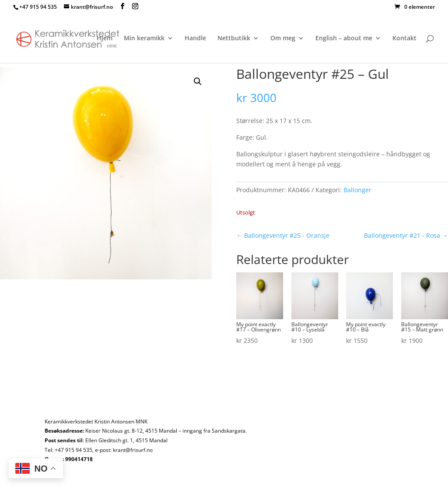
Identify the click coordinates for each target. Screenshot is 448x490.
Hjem (105, 39)
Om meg (283, 39)
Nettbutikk (234, 39)
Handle (195, 39)
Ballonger (357, 190)
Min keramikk (144, 39)
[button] (198, 81)
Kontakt (404, 39)
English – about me (344, 39)
